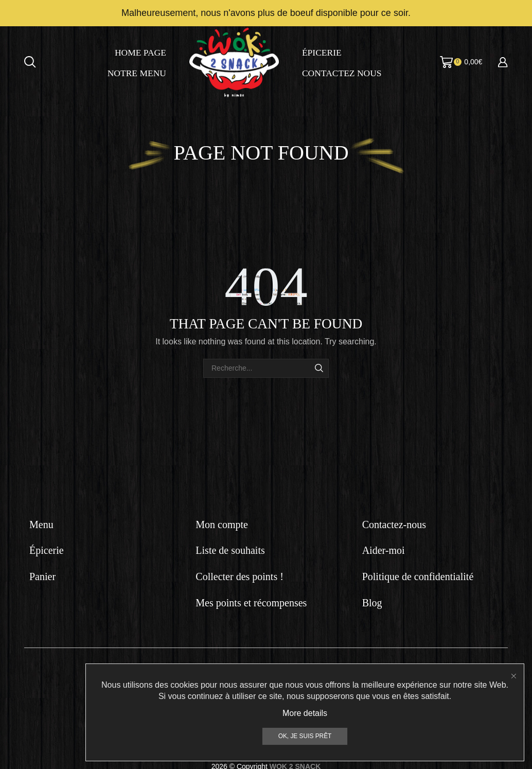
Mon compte (222, 523)
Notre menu (137, 72)
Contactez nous (342, 72)
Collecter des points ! (240, 575)
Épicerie (322, 51)
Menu (41, 523)
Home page (140, 51)
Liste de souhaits (230, 549)
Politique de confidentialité (418, 575)
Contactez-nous (394, 523)
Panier (42, 575)
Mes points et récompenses (251, 601)
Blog (372, 601)
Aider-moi (384, 549)
